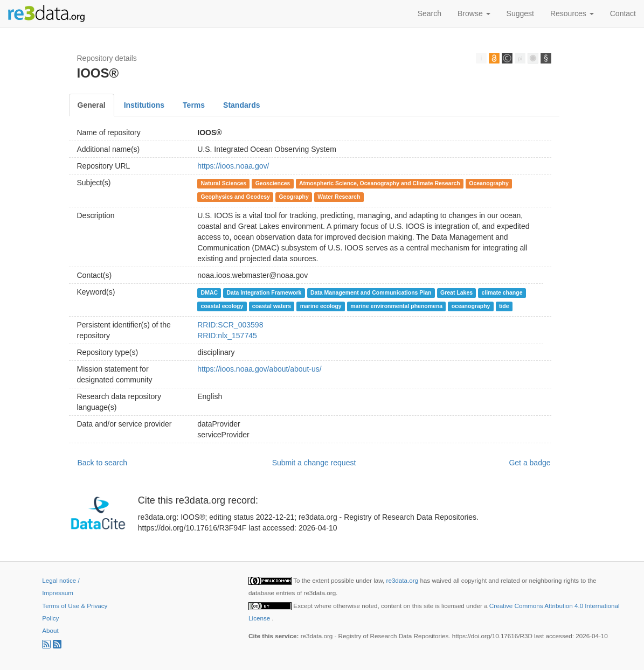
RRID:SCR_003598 (230, 325)
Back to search (103, 463)
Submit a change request (314, 463)
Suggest (520, 13)
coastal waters (272, 306)
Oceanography (489, 183)
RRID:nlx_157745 (227, 336)
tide (504, 306)
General (92, 105)
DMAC (210, 292)
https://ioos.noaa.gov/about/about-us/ (259, 369)
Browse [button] (474, 13)
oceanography (471, 306)
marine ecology (321, 306)
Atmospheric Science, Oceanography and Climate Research (380, 183)
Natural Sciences (224, 183)
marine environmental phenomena (396, 306)
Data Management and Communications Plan (371, 292)
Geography (293, 197)
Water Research (339, 197)
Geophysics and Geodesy (236, 197)
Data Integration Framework (264, 292)
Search (430, 13)
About (50, 630)
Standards (241, 105)
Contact (623, 13)
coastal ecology (222, 306)
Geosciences (273, 183)
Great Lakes (456, 292)
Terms (194, 105)
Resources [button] (572, 13)
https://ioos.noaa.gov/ (233, 166)
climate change (502, 292)
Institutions (144, 105)
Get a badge (529, 463)
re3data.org (403, 580)
